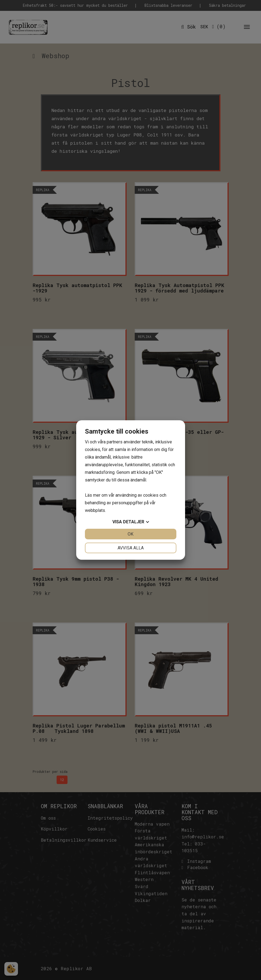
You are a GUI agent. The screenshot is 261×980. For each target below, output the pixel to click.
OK (130, 534)
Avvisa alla (131, 548)
